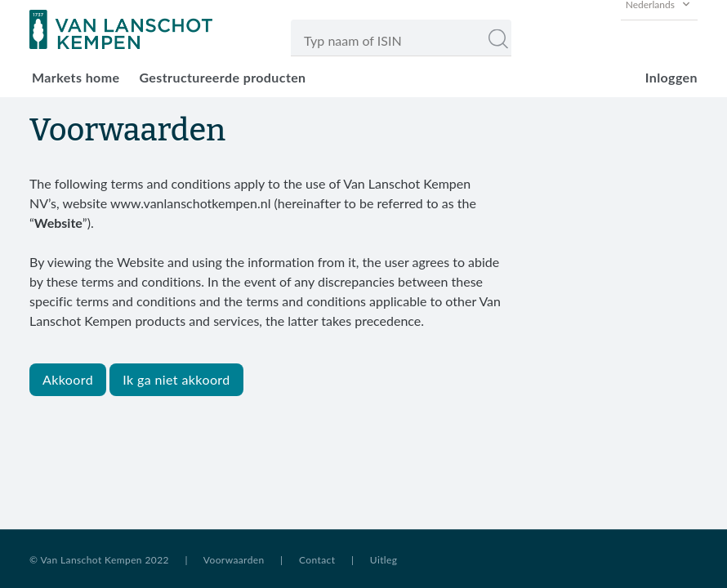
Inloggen (671, 77)
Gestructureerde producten (222, 77)
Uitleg (384, 560)
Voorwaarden (234, 560)
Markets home (76, 77)
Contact (317, 560)
